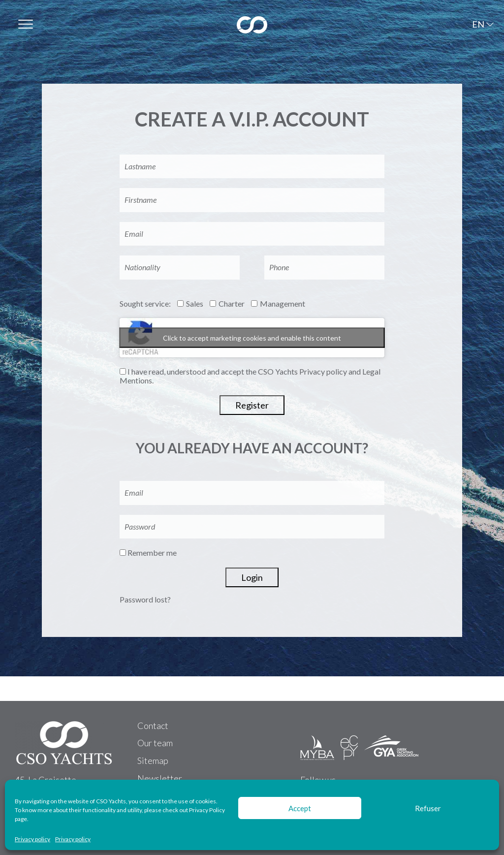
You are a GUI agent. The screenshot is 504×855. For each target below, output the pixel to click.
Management (278, 304)
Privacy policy (32, 839)
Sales (190, 304)
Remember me (148, 553)
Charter (227, 304)
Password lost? (145, 599)
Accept (300, 808)
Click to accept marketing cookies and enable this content (252, 337)
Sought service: (145, 304)
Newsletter (160, 778)
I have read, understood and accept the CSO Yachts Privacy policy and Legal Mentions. (250, 376)
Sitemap (153, 760)
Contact (153, 726)
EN (478, 24)
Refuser (428, 808)
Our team (155, 743)
